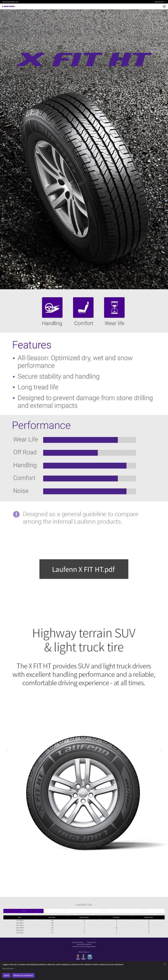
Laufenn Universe (78, 942)
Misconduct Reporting (84, 944)
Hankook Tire (159, 2)
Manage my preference (23, 975)
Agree (6, 975)
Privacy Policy (91, 942)
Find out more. (8, 969)
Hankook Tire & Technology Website (84, 947)
